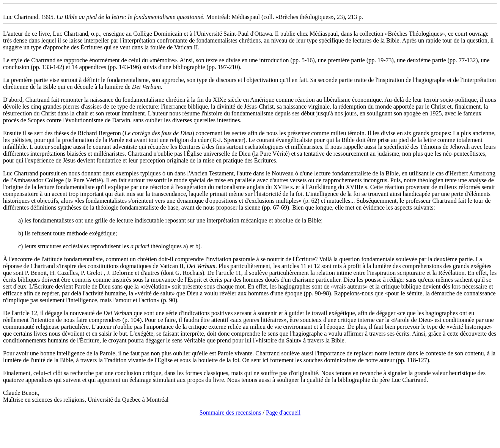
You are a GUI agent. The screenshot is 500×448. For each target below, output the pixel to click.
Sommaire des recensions (230, 413)
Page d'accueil (283, 413)
